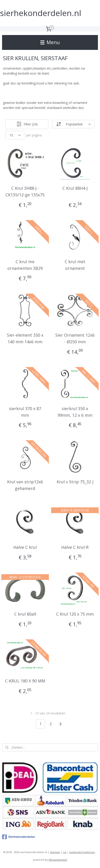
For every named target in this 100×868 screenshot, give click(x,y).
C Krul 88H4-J (75, 188)
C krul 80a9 (25, 614)
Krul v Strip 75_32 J (75, 482)
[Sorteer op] (73, 124)
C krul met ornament (75, 265)
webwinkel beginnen (82, 852)
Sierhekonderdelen (19, 837)
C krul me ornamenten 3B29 (25, 265)
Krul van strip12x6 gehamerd (25, 485)
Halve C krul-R (75, 547)
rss (65, 852)
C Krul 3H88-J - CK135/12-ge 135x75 (25, 191)
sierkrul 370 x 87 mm (25, 412)
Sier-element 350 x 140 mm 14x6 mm (25, 338)
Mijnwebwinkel (58, 860)
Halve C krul (25, 547)
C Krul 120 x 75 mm (75, 614)
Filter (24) (27, 124)
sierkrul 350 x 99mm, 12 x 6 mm (75, 412)
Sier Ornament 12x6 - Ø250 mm (75, 338)
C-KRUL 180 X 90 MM (25, 681)
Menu (50, 42)
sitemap (55, 852)
